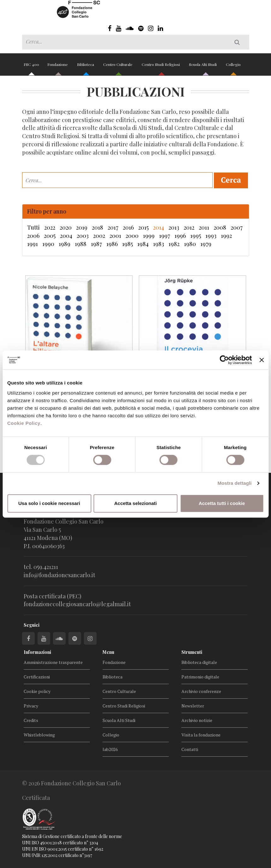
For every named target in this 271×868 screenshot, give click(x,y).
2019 (82, 227)
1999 (149, 236)
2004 (66, 236)
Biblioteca (86, 67)
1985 (127, 244)
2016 (128, 227)
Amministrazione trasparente (53, 662)
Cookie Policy (24, 423)
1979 (206, 244)
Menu (108, 652)
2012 (189, 227)
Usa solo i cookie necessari (49, 503)
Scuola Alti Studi (203, 67)
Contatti (190, 749)
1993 (211, 236)
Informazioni (37, 652)
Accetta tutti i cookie (222, 503)
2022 (50, 227)
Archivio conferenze (201, 691)
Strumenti (192, 652)
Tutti (33, 227)
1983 (159, 244)
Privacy (31, 706)
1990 (48, 244)
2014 (159, 227)
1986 (112, 244)
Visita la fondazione (201, 735)
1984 (143, 244)
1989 (65, 244)
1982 (174, 244)
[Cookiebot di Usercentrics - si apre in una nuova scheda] (224, 360)
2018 (97, 227)
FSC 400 (31, 67)
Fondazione (58, 67)
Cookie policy (37, 691)
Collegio (233, 67)
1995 (196, 236)
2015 (143, 227)
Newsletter (193, 706)
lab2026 (110, 749)
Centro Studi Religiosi (161, 67)
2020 (66, 227)
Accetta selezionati (135, 503)
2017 (113, 227)
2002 (99, 236)
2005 (50, 236)
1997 (165, 236)
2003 (83, 236)
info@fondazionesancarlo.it (59, 575)
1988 (81, 244)
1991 (32, 244)
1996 (180, 236)
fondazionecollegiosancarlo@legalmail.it (77, 604)
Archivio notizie (197, 720)
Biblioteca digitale (199, 662)
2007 (237, 227)
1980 (190, 244)
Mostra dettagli (234, 483)
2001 (115, 236)
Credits (31, 720)
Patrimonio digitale (200, 677)
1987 (96, 244)
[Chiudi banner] (262, 360)
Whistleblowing (39, 735)
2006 (33, 236)
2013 (174, 227)
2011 (204, 227)
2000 (132, 236)
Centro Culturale (118, 67)
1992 (226, 236)
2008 (220, 227)
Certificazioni (37, 677)
